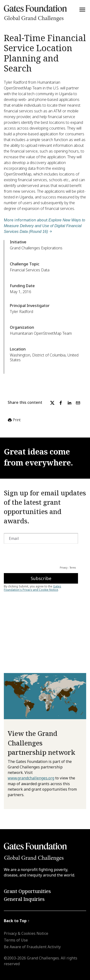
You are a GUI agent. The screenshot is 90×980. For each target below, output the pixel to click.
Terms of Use (16, 940)
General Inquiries (24, 899)
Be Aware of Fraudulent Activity (32, 947)
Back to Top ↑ (17, 921)
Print (14, 420)
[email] (78, 403)
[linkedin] (69, 403)
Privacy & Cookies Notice (26, 933)
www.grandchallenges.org (31, 778)
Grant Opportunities (27, 891)
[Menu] (82, 10)
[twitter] (52, 403)
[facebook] (61, 403)
